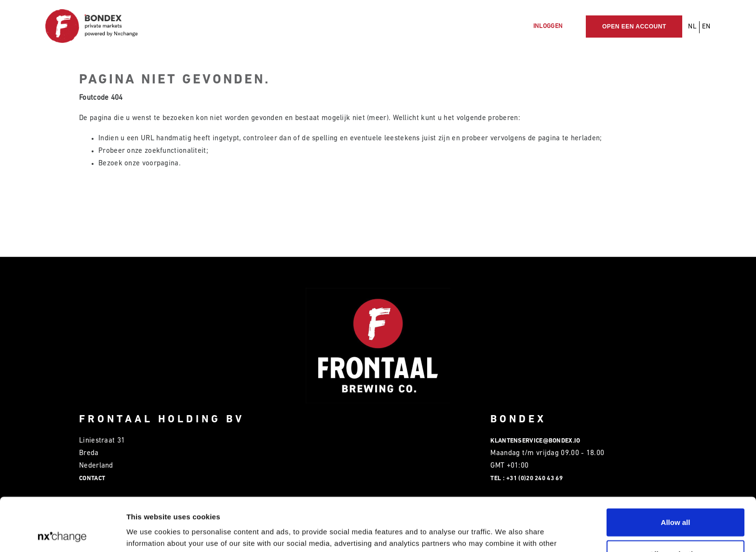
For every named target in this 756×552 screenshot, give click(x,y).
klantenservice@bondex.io (535, 441)
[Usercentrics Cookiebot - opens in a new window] (62, 533)
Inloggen (548, 26)
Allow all (676, 469)
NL (692, 27)
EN (706, 27)
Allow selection (675, 501)
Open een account (634, 27)
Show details (506, 533)
